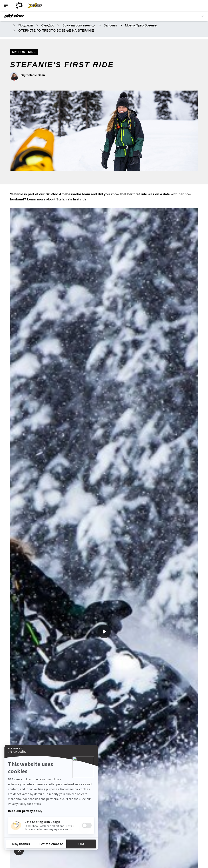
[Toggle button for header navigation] (6, 5)
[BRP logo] (19, 5)
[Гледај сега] (104, 632)
